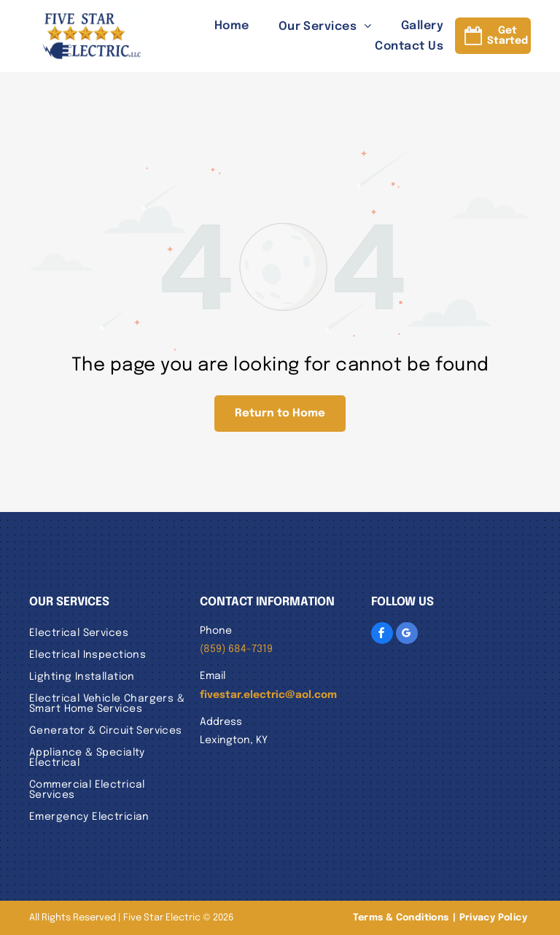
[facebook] (382, 633)
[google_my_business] (407, 633)
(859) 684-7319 (236, 649)
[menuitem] (217, 26)
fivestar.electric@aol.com (268, 695)
